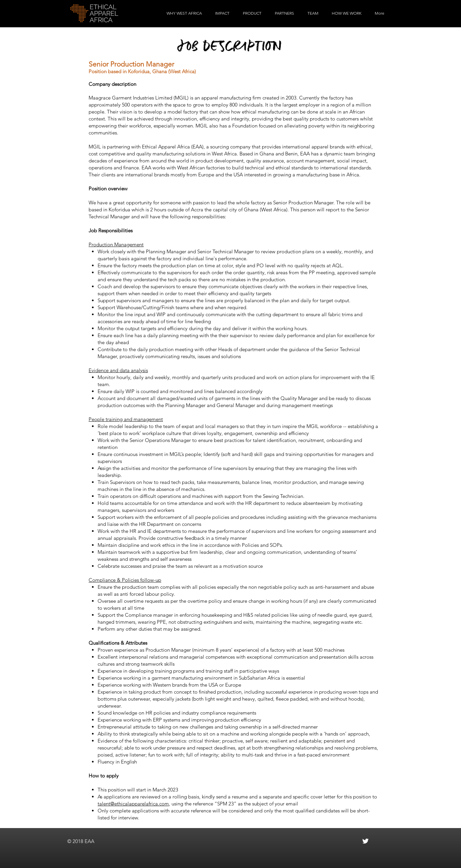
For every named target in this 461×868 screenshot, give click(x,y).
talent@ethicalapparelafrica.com (133, 804)
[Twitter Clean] (365, 841)
